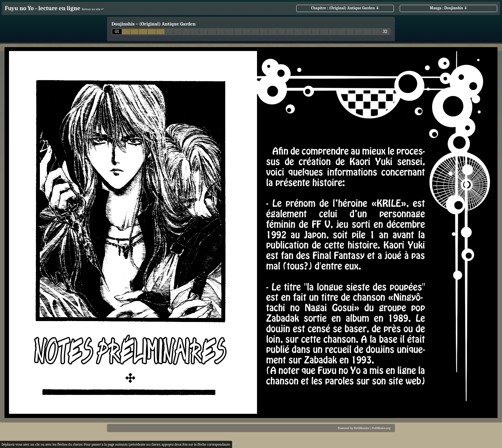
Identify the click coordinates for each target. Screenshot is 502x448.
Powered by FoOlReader (353, 428)
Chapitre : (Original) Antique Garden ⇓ (345, 8)
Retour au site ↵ (93, 9)
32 (385, 32)
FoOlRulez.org (381, 428)
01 (117, 32)
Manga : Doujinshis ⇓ (448, 8)
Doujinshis (123, 24)
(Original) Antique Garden (167, 24)
